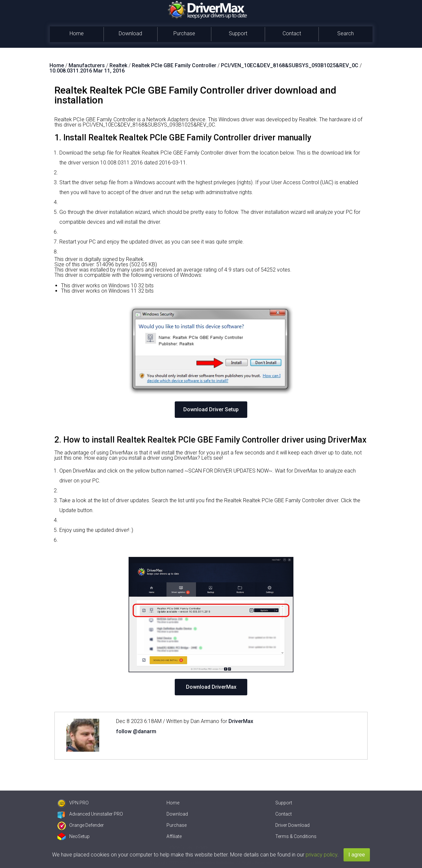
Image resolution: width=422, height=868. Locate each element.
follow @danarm (136, 731)
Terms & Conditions (296, 836)
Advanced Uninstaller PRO (90, 814)
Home (77, 33)
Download (130, 33)
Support (238, 33)
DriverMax (241, 721)
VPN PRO (73, 803)
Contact (292, 33)
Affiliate (174, 836)
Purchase (184, 33)
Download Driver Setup (211, 409)
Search (346, 33)
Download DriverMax (211, 687)
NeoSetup (74, 836)
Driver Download (292, 825)
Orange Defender (81, 825)
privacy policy (321, 855)
